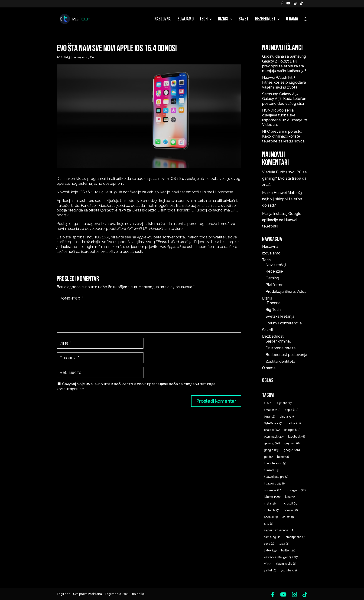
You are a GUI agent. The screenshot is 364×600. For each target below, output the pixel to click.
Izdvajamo (185, 20)
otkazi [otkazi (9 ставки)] (288, 517)
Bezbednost (265, 20)
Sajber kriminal (278, 341)
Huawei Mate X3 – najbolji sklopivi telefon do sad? (284, 199)
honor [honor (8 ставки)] (283, 457)
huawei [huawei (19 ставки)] (271, 470)
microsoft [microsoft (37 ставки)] (290, 504)
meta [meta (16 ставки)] (270, 504)
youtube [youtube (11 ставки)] (289, 570)
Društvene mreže (281, 348)
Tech (203, 20)
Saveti (244, 20)
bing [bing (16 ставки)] (270, 417)
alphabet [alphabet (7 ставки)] (285, 403)
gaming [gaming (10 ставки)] (272, 443)
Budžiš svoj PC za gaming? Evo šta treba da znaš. (284, 178)
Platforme (275, 285)
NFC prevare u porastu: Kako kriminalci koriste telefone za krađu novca (283, 136)
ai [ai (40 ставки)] (268, 403)
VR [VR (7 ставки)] (268, 564)
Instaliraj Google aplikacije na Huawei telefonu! (282, 220)
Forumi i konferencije (284, 323)
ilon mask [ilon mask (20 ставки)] (273, 490)
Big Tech (273, 310)
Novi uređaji (276, 265)
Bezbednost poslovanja (286, 355)
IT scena (273, 303)
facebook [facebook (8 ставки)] (296, 437)
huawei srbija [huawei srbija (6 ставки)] (275, 484)
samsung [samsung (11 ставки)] (273, 537)
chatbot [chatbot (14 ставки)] (272, 430)
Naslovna (162, 20)
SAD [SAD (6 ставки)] (269, 524)
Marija (267, 214)
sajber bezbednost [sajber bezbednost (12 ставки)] (279, 530)
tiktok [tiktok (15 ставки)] (270, 551)
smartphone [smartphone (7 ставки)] (296, 537)
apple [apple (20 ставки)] (291, 410)
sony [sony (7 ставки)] (269, 544)
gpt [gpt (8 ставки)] (268, 457)
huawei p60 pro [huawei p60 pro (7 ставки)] (276, 477)
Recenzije (274, 271)
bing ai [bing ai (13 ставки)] (287, 417)
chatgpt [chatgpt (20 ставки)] (292, 430)
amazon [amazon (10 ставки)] (272, 410)
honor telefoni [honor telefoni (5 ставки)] (275, 463)
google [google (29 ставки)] (271, 450)
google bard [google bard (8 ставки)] (294, 450)
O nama (292, 20)
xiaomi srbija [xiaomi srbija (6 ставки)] (286, 564)
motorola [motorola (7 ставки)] (272, 510)
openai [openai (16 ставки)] (291, 510)
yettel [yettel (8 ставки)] (270, 570)
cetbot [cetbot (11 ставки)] (294, 423)
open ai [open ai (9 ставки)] (271, 517)
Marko (267, 193)
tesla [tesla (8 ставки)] (284, 544)
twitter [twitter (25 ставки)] (288, 551)
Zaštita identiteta (280, 361)
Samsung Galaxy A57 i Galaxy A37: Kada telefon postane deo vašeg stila (284, 99)
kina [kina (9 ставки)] (290, 497)
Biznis (223, 20)
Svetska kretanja (280, 316)
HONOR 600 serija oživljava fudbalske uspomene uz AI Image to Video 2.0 (285, 117)
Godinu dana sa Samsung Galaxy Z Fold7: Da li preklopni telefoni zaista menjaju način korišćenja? (284, 64)
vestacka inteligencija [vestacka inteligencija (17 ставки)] (281, 557)
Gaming (272, 278)
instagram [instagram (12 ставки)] (296, 490)
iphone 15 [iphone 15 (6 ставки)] (272, 497)
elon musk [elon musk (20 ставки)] (274, 437)
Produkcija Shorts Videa (286, 292)
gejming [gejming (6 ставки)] (292, 443)
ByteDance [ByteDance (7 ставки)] (273, 423)
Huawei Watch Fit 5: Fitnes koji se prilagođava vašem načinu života (284, 82)
